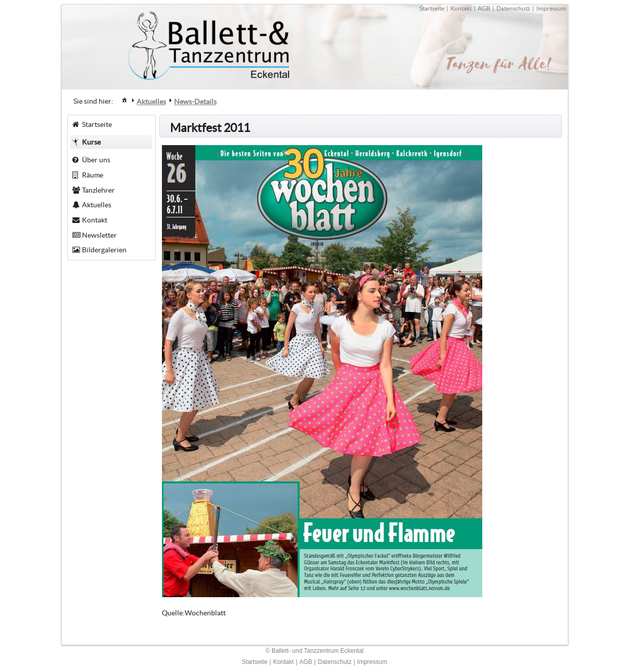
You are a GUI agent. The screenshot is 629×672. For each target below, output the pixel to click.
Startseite (432, 8)
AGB (484, 8)
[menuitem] (124, 99)
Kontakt (461, 8)
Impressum (551, 8)
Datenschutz (513, 8)
